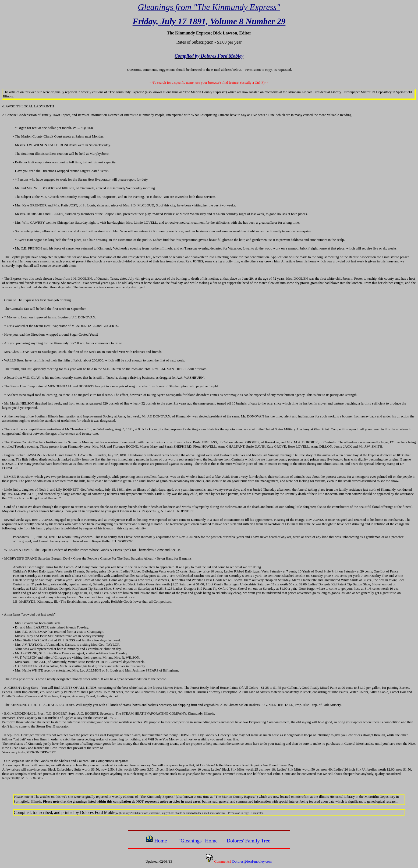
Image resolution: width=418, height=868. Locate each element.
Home (161, 841)
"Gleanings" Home (198, 841)
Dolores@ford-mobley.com (252, 861)
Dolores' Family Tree (248, 841)
